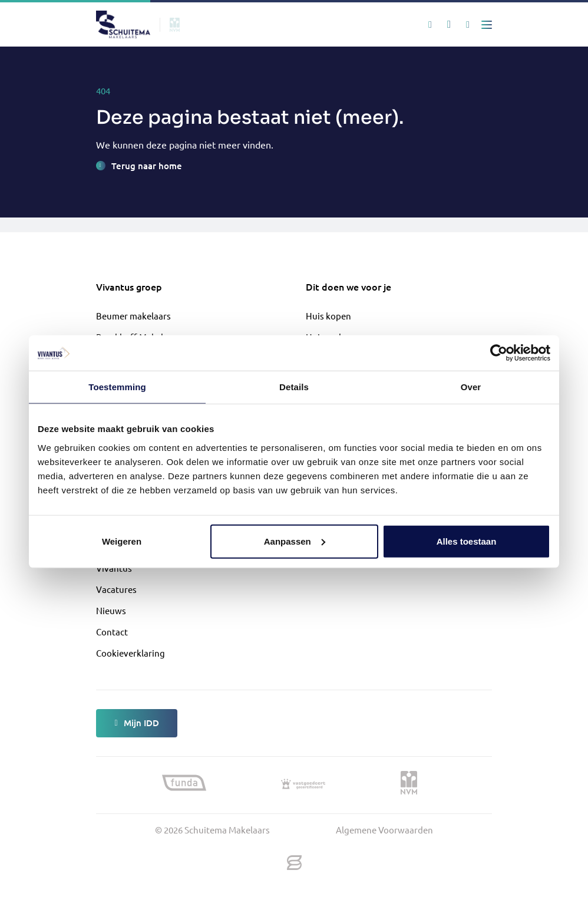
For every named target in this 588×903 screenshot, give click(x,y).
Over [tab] (471, 387)
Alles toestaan (467, 541)
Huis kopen (328, 316)
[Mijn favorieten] (449, 25)
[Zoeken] (430, 25)
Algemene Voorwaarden (384, 830)
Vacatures (116, 589)
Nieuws (111, 610)
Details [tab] (294, 387)
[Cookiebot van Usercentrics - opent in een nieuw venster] (499, 353)
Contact (112, 632)
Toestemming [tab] (117, 387)
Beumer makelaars (133, 316)
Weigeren (122, 541)
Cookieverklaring (131, 653)
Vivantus (114, 568)
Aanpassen (295, 541)
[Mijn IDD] (468, 25)
